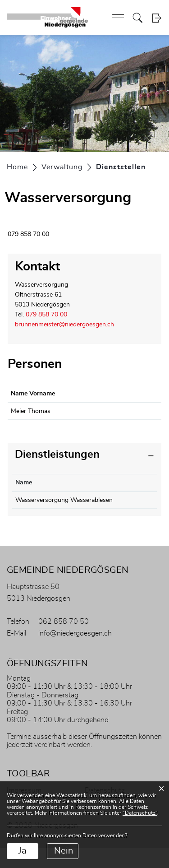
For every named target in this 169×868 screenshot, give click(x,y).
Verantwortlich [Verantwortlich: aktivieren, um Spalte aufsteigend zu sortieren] (132, 492)
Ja (23, 851)
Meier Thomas (31, 411)
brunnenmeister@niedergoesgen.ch (64, 325)
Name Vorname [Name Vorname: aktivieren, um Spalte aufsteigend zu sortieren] (33, 394)
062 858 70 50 (64, 641)
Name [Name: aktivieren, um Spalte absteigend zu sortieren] (24, 492)
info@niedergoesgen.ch (75, 653)
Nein (64, 851)
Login (157, 18)
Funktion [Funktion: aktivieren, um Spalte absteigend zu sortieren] (77, 394)
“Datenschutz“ (140, 813)
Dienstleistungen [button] (57, 464)
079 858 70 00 (46, 315)
